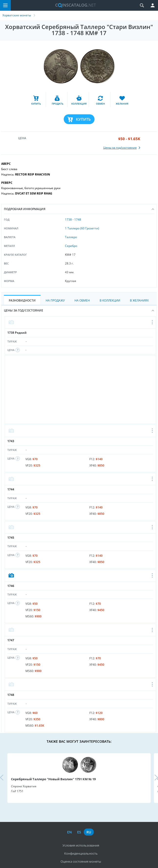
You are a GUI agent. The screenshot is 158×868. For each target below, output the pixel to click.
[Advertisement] (80, 390)
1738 (68, 219)
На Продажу (55, 300)
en (69, 832)
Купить (83, 119)
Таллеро (71, 237)
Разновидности (22, 300)
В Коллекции (110, 300)
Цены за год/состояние (79, 310)
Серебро (71, 246)
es (79, 832)
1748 (78, 219)
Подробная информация (79, 209)
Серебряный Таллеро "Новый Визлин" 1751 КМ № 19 (53, 779)
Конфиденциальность (81, 853)
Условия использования (81, 845)
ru (89, 832)
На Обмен (82, 300)
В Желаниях (139, 300)
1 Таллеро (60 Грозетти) (82, 228)
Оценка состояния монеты (81, 861)
